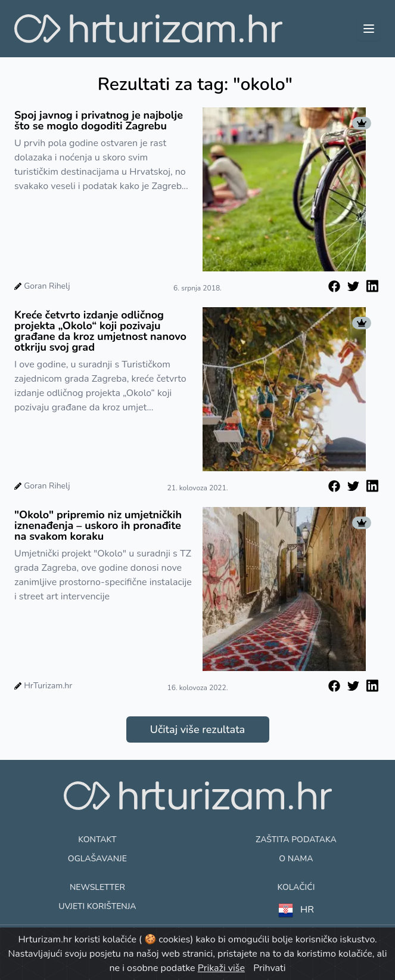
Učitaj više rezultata (197, 729)
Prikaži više (221, 968)
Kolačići (296, 887)
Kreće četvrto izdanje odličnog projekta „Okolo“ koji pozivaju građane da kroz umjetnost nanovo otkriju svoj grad (100, 331)
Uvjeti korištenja (97, 906)
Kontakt (97, 840)
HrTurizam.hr (48, 686)
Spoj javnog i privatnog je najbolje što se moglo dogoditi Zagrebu (99, 120)
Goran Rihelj (47, 286)
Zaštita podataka (296, 840)
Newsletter (97, 887)
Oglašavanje (97, 859)
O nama (296, 859)
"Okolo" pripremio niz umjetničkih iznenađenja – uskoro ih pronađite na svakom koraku (98, 525)
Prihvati (269, 968)
